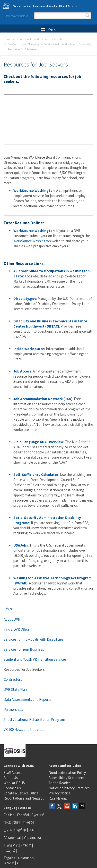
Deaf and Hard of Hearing (23, 44)
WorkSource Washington (34, 191)
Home (7, 39)
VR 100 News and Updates (23, 730)
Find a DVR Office (17, 629)
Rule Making (58, 798)
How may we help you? (18, 16)
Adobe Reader (59, 783)
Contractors (13, 679)
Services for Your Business (24, 649)
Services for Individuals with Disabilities (40, 39)
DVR (8, 608)
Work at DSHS (14, 783)
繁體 (17, 822)
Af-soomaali (13, 838)
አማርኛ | (27, 845)
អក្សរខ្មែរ (20, 830)
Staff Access (13, 773)
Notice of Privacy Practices (69, 788)
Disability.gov (25, 299)
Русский (38, 815)
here (33, 430)
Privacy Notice (60, 793)
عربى (8, 830)
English (9, 815)
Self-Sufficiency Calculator (36, 475)
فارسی (9, 850)
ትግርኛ (9, 863)
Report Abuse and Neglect (24, 798)
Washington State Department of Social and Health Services (45, 6)
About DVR (12, 619)
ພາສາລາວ (26, 858)
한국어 (29, 822)
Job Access (22, 371)
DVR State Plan (15, 689)
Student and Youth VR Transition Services (35, 659)
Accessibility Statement (67, 778)
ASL (19, 863)
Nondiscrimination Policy (67, 773)
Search (88, 16)
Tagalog (10, 858)
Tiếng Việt (11, 845)
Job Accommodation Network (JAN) (43, 399)
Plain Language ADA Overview (39, 442)
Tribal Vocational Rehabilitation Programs (35, 720)
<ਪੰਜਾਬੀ (34, 830)
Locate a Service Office (21, 793)
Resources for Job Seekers (24, 669)
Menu (48, 29)
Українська (32, 838)
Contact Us (12, 788)
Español (23, 815)
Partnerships (13, 709)
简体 (7, 822)
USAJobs (21, 545)
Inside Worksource (29, 349)
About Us (11, 778)
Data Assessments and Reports (28, 699)
